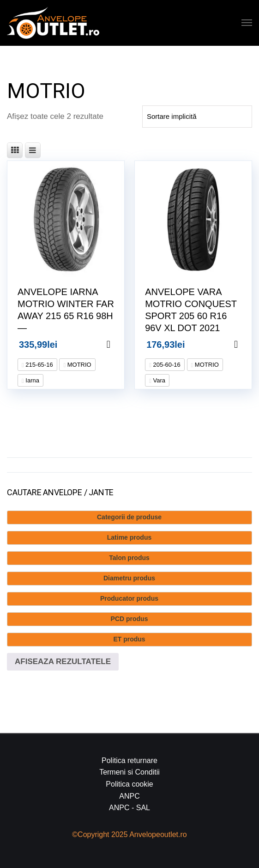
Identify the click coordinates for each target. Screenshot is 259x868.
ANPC (129, 796)
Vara (158, 380)
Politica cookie (129, 784)
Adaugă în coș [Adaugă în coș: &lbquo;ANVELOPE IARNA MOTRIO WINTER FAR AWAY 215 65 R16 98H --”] (120, 345)
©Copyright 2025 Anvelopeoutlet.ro (129, 834)
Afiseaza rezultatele (63, 662)
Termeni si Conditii (129, 772)
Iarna (32, 380)
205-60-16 (166, 365)
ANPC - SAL (129, 808)
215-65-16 (39, 365)
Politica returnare (129, 760)
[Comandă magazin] (197, 117)
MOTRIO (78, 365)
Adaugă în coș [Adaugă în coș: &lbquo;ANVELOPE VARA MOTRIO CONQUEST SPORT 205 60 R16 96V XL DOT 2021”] (247, 345)
